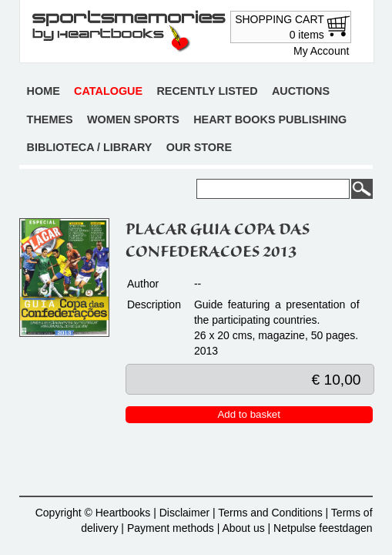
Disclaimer (184, 513)
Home (44, 91)
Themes (50, 119)
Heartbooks (123, 513)
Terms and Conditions (270, 513)
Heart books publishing (270, 119)
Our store (199, 147)
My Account (321, 51)
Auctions (301, 91)
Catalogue (108, 91)
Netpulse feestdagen (323, 528)
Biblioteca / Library (90, 147)
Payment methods (171, 528)
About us (243, 528)
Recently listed (207, 91)
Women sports (133, 119)
